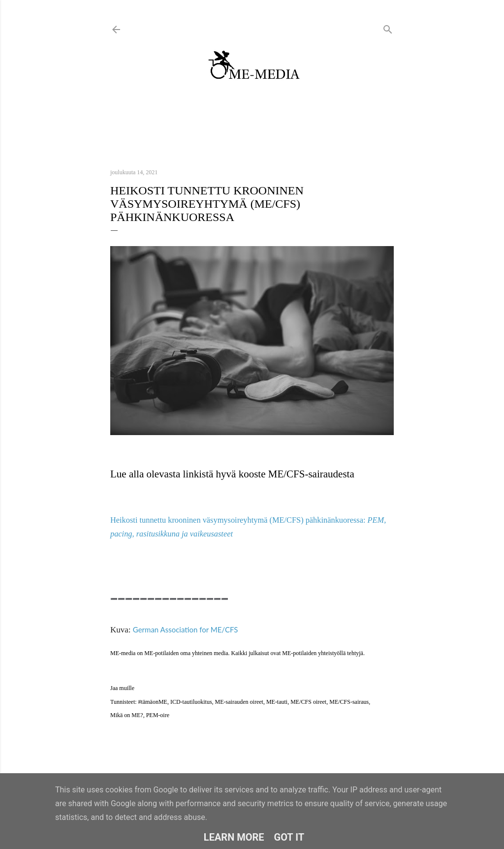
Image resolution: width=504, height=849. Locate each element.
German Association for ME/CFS (186, 629)
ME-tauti (277, 702)
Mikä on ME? (127, 715)
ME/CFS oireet (308, 702)
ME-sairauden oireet (239, 702)
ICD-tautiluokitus (191, 702)
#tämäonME (153, 702)
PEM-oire (158, 715)
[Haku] (388, 27)
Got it (289, 837)
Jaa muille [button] (122, 688)
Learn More (234, 837)
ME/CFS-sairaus (349, 702)
